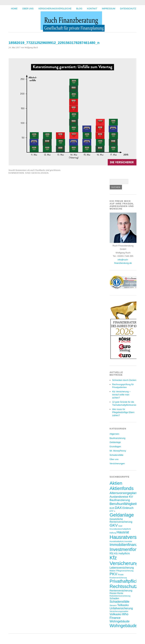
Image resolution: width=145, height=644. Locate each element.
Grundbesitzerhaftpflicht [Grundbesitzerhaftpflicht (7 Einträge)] (120, 529)
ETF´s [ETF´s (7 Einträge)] (112, 511)
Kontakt (92, 9)
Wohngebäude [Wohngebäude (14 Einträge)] (120, 621)
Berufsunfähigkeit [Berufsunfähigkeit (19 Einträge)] (123, 504)
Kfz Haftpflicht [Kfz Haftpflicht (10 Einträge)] (122, 553)
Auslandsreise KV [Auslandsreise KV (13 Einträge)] (121, 497)
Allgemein (114, 434)
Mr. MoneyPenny (118, 451)
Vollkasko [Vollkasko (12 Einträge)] (116, 614)
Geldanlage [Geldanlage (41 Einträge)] (122, 515)
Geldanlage (115, 442)
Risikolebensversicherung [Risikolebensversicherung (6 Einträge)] (120, 596)
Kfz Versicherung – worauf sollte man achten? (121, 395)
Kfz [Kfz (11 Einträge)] (112, 553)
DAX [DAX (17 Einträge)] (118, 508)
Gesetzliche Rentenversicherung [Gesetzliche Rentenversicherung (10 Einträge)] (121, 520)
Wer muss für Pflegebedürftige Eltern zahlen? (123, 412)
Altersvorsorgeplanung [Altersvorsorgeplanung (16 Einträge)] (126, 493)
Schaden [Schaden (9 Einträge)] (114, 598)
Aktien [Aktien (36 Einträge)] (116, 483)
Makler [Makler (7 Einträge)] (113, 571)
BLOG (79, 9)
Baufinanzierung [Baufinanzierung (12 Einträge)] (120, 500)
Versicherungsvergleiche (55, 9)
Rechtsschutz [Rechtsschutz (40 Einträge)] (124, 586)
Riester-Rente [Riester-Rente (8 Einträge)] (116, 593)
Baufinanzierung (118, 438)
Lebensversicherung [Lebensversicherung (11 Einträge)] (122, 568)
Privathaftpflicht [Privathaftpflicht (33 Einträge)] (125, 581)
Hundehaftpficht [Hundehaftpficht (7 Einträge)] (117, 541)
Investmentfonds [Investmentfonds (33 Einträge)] (126, 549)
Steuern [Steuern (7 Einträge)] (113, 605)
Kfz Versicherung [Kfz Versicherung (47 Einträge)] (124, 561)
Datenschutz (128, 9)
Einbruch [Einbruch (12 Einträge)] (128, 508)
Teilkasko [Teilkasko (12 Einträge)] (123, 605)
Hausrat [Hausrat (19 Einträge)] (123, 532)
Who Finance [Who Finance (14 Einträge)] (119, 616)
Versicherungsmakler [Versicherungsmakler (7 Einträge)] (119, 611)
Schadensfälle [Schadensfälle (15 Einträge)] (120, 602)
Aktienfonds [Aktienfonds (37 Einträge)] (122, 488)
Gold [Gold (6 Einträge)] (120, 526)
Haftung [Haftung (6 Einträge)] (113, 533)
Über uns (28, 9)
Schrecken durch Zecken (124, 380)
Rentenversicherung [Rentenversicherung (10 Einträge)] (121, 591)
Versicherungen (117, 464)
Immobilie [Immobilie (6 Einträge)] (128, 541)
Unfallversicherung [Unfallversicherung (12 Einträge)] (121, 608)
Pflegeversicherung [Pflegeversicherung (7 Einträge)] (125, 571)
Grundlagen (115, 446)
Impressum (109, 9)
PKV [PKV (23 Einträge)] (114, 574)
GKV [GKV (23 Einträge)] (114, 525)
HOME (14, 9)
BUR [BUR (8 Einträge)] (112, 508)
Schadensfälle (117, 455)
